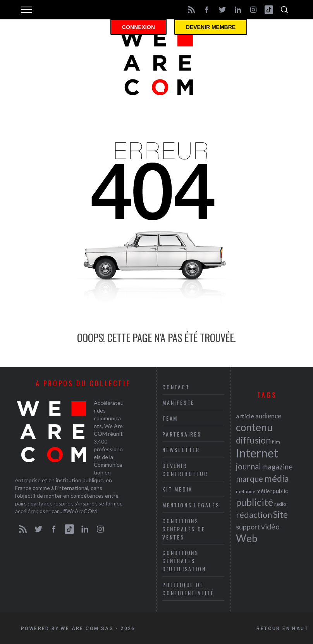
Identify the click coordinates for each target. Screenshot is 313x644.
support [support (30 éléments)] (248, 527)
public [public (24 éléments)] (280, 491)
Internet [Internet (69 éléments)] (257, 453)
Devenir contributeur (185, 469)
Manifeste (178, 402)
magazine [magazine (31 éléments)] (277, 467)
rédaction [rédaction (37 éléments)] (254, 515)
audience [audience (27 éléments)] (268, 416)
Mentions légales (191, 505)
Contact (176, 387)
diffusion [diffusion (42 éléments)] (253, 440)
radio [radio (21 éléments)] (280, 504)
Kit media (177, 489)
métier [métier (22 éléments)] (264, 491)
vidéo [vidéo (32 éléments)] (270, 527)
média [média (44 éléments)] (277, 478)
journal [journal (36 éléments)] (249, 466)
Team (170, 418)
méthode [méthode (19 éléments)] (246, 491)
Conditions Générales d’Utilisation (184, 561)
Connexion (138, 27)
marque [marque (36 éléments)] (249, 479)
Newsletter (181, 450)
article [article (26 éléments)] (245, 416)
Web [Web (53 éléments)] (247, 538)
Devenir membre (211, 27)
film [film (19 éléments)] (276, 442)
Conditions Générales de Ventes (184, 529)
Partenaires (182, 434)
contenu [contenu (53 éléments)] (254, 427)
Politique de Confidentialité (188, 589)
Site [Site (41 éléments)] (280, 515)
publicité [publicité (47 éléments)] (255, 502)
